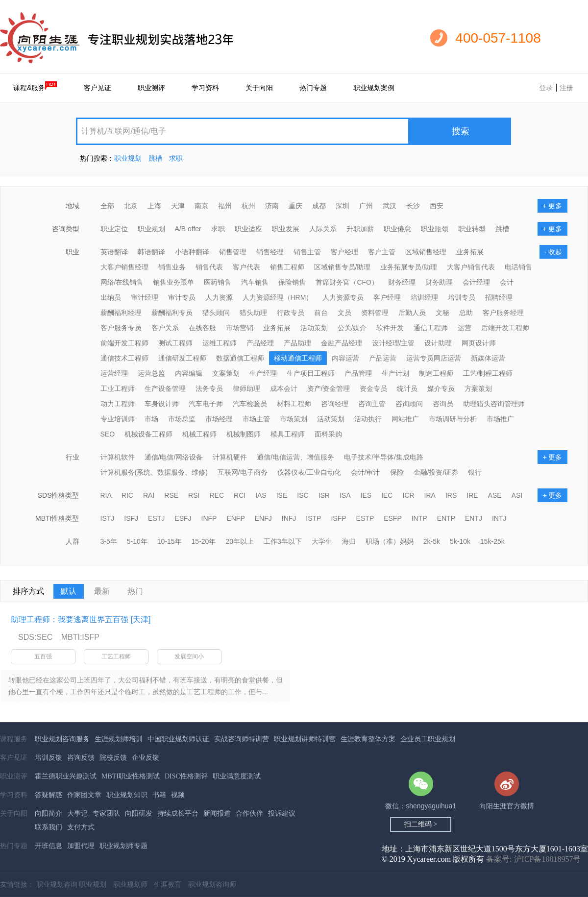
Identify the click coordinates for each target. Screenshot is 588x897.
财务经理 (402, 282)
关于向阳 (259, 88)
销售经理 (270, 252)
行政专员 (291, 313)
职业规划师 (130, 885)
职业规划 (128, 158)
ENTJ (474, 518)
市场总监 (182, 419)
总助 (466, 313)
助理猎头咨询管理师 (494, 404)
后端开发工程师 (505, 328)
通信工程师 (431, 328)
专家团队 (106, 813)
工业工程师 (118, 388)
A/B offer (188, 229)
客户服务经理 (503, 313)
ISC (303, 495)
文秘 (442, 313)
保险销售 (292, 282)
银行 (475, 472)
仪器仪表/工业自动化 (309, 472)
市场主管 (256, 419)
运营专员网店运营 (434, 358)
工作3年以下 (283, 541)
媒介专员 (441, 388)
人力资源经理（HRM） (278, 297)
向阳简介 (49, 813)
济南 (272, 206)
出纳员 (111, 297)
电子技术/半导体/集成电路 (384, 457)
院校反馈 (113, 758)
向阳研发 (139, 813)
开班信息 (49, 846)
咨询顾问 (409, 404)
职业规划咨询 (57, 885)
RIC (127, 495)
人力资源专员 (343, 297)
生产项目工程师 (311, 373)
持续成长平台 (178, 813)
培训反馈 (49, 758)
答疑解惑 (49, 795)
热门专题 (313, 88)
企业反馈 (146, 758)
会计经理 (476, 282)
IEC (387, 495)
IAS (261, 495)
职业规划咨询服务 (62, 739)
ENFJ (263, 518)
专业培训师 (118, 419)
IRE (472, 495)
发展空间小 (189, 656)
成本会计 (284, 388)
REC (217, 495)
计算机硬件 (230, 457)
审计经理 (145, 297)
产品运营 (383, 358)
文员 (344, 313)
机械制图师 (244, 434)
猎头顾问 (216, 313)
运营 (465, 328)
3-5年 (109, 541)
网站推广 (405, 419)
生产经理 (263, 373)
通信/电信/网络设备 (174, 457)
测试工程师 (175, 343)
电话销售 (518, 267)
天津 (178, 206)
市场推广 (500, 419)
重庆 (295, 206)
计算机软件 (118, 457)
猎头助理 (253, 313)
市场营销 (240, 328)
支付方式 (81, 827)
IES (366, 495)
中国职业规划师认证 (178, 739)
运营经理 (114, 373)
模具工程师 (288, 434)
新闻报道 (217, 813)
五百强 (43, 656)
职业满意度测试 (237, 776)
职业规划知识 (127, 795)
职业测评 (151, 88)
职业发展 (286, 229)
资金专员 (373, 388)
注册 (566, 88)
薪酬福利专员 (172, 313)
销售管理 (233, 252)
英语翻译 (114, 252)
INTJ (499, 518)
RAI (149, 495)
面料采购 (328, 434)
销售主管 (307, 252)
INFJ (289, 518)
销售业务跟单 (173, 282)
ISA (345, 495)
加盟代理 (81, 846)
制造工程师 (436, 373)
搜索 (461, 131)
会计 (507, 282)
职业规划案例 (374, 88)
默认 (69, 591)
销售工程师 (287, 267)
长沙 (413, 206)
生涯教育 (168, 885)
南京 (201, 206)
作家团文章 (84, 795)
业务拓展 (470, 252)
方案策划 (478, 388)
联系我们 (49, 827)
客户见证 (98, 88)
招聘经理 (499, 297)
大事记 (77, 813)
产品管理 (358, 373)
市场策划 (294, 419)
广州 (366, 206)
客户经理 (344, 252)
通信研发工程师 (182, 358)
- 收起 (553, 252)
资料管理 (375, 313)
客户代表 (246, 267)
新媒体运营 (488, 358)
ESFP (393, 518)
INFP (209, 518)
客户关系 (165, 328)
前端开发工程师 (124, 343)
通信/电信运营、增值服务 (295, 457)
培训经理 (424, 297)
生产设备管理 (165, 388)
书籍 (159, 795)
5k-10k (460, 541)
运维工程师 (220, 343)
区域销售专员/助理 (343, 267)
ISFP (338, 518)
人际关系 (323, 229)
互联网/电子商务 (243, 472)
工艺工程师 (116, 656)
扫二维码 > (421, 824)
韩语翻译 (151, 252)
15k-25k (492, 541)
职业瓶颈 (435, 229)
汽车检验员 (250, 404)
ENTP (446, 518)
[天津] (140, 619)
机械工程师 (199, 434)
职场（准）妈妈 (390, 541)
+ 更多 (552, 206)
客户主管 (382, 252)
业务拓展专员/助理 (409, 267)
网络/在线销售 (122, 282)
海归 (349, 541)
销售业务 (172, 267)
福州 (225, 206)
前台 (321, 313)
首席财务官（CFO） (347, 282)
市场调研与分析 (453, 419)
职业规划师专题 (123, 846)
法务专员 (209, 388)
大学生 (322, 541)
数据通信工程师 (240, 358)
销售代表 (209, 267)
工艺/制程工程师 (488, 373)
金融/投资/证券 (436, 472)
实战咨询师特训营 (242, 739)
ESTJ (156, 518)
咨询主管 (372, 404)
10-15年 (170, 541)
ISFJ (131, 518)
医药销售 (218, 282)
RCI (240, 495)
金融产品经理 (342, 343)
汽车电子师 (206, 404)
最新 (102, 591)
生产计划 (395, 373)
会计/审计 (366, 472)
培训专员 (462, 297)
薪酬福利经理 (121, 313)
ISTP (313, 518)
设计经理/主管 (393, 343)
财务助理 (439, 282)
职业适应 (248, 229)
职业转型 (472, 229)
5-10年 (137, 541)
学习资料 (205, 88)
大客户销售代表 (471, 267)
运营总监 (151, 373)
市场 (151, 419)
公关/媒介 (352, 328)
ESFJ (183, 518)
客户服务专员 (121, 328)
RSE (171, 495)
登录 (546, 88)
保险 (397, 472)
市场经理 (219, 419)
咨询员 (443, 404)
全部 (107, 206)
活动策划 (314, 328)
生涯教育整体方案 (368, 739)
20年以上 (240, 541)
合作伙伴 (249, 813)
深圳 (343, 206)
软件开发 (390, 328)
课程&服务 (35, 86)
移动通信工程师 (298, 358)
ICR (408, 495)
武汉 (390, 206)
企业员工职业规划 (428, 739)
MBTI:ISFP (80, 637)
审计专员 (182, 297)
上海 (154, 206)
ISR (324, 495)
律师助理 (246, 388)
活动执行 (368, 419)
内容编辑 (189, 373)
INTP (419, 518)
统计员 (407, 388)
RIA (106, 495)
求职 (176, 158)
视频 (178, 795)
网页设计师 (479, 343)
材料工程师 (294, 404)
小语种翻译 (192, 252)
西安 (437, 206)
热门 (135, 591)
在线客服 (202, 328)
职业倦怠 (397, 229)
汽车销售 (255, 282)
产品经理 (260, 343)
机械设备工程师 (148, 434)
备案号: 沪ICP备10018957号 (533, 859)
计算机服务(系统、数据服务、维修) (154, 472)
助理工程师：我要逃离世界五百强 (70, 619)
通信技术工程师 (124, 358)
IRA (430, 495)
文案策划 (226, 373)
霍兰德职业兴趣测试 (66, 776)
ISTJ (108, 518)
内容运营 (345, 358)
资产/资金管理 (329, 388)
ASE (495, 495)
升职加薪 (360, 229)
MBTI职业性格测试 (131, 776)
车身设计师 (162, 404)
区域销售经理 (426, 252)
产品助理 (297, 343)
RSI (194, 495)
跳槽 (155, 158)
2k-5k (432, 541)
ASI (517, 495)
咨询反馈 (81, 758)
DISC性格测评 (186, 776)
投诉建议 (282, 813)
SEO (108, 434)
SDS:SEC (35, 637)
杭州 (248, 206)
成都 (319, 206)
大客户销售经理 (124, 267)
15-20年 (204, 541)
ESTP (365, 518)
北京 (131, 206)
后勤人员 (412, 313)
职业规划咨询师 (212, 885)
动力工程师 (118, 404)
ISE (282, 495)
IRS (451, 495)
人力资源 (219, 297)
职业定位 (114, 229)
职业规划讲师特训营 (305, 739)
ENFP (235, 518)
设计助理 (438, 343)
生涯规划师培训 (119, 739)
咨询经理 (335, 404)
